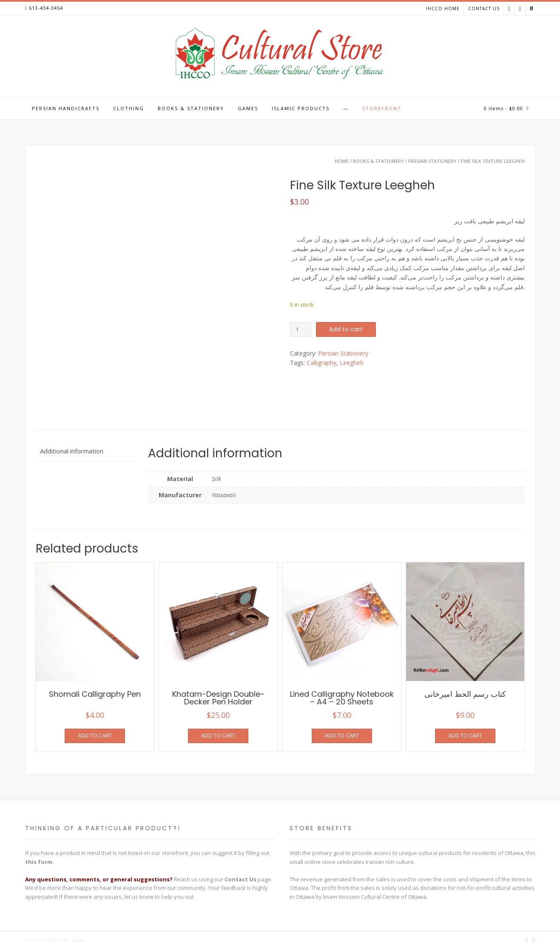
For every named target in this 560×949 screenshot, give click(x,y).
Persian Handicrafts (66, 108)
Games (248, 108)
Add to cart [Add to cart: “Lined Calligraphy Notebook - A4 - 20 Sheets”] (342, 735)
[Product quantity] (301, 329)
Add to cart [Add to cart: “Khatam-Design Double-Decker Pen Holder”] (218, 735)
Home (342, 161)
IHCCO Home (443, 9)
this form (39, 862)
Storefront (382, 108)
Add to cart (346, 329)
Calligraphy (321, 363)
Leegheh (352, 363)
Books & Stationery (191, 108)
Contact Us (484, 9)
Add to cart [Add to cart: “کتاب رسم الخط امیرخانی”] (465, 735)
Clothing (129, 108)
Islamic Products (301, 108)
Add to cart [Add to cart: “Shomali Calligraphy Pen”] (95, 735)
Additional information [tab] (72, 451)
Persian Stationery (432, 161)
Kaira (79, 940)
